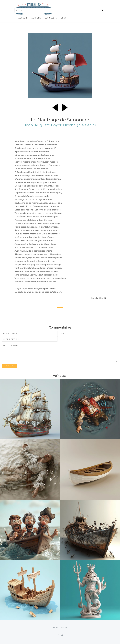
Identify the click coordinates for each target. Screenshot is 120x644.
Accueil (23, 18)
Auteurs (36, 18)
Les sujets (51, 18)
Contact (64, 627)
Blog (64, 18)
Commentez (9, 366)
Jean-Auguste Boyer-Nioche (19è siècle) (60, 125)
